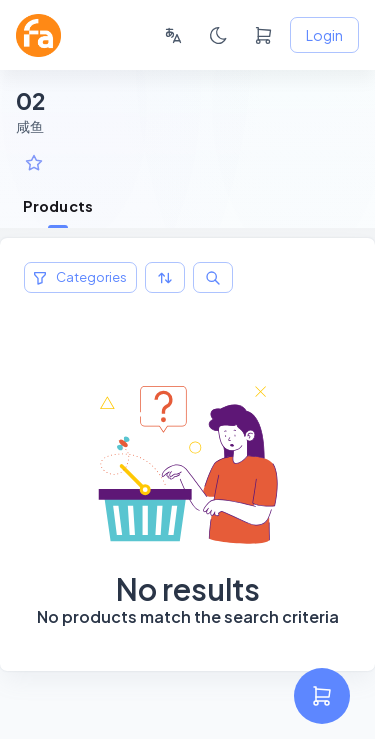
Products (58, 206)
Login (324, 35)
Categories (80, 277)
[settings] (322, 696)
